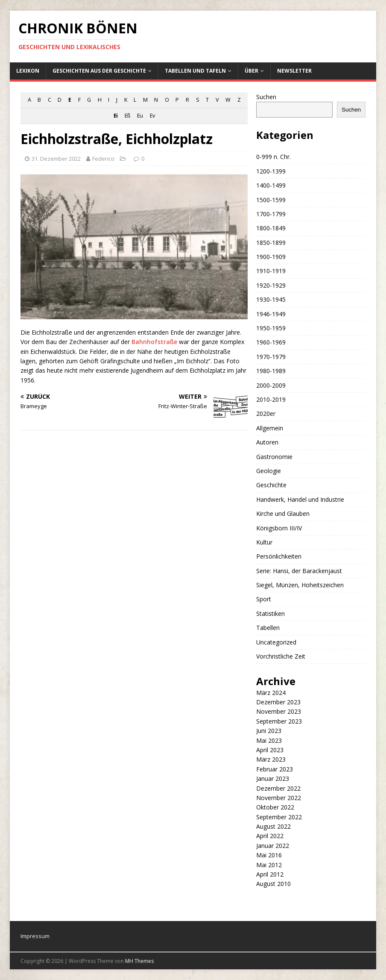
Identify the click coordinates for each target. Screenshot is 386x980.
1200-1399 (271, 171)
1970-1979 (271, 357)
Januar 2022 (273, 846)
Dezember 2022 (278, 788)
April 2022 (270, 836)
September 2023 (279, 721)
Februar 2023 (275, 769)
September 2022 (279, 817)
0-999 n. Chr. (273, 157)
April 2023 (270, 750)
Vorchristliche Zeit (281, 656)
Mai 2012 (269, 865)
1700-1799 (271, 214)
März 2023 (271, 759)
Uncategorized (276, 642)
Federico (103, 159)
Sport (264, 599)
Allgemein (270, 428)
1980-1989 (271, 371)
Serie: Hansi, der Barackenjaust (299, 571)
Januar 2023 (273, 778)
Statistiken (270, 614)
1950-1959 (271, 328)
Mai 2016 (269, 855)
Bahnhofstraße (154, 342)
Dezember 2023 (278, 702)
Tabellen (268, 628)
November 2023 (279, 711)
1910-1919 (271, 271)
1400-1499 (271, 185)
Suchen (266, 97)
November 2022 (279, 798)
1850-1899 (271, 243)
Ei (116, 116)
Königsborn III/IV (279, 528)
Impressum (35, 936)
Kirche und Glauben (283, 514)
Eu (140, 116)
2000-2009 (271, 385)
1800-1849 (271, 228)
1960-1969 (271, 342)
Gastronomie (274, 457)
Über (251, 71)
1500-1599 (271, 200)
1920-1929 (271, 285)
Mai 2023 (269, 740)
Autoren (267, 442)
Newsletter (294, 71)
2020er (266, 413)
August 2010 (273, 884)
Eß (127, 116)
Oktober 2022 (275, 807)
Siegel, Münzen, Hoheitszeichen (300, 585)
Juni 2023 (269, 731)
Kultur (264, 542)
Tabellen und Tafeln (195, 71)
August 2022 (273, 826)
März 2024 (271, 693)
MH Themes (139, 961)
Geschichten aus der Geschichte (99, 71)
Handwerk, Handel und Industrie (300, 499)
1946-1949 (271, 314)
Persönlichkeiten (279, 556)
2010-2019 (271, 399)
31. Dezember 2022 (56, 159)
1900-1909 (271, 257)
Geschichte (271, 485)
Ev (152, 116)
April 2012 (270, 874)
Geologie (269, 471)
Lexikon (28, 71)
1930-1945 (271, 299)
